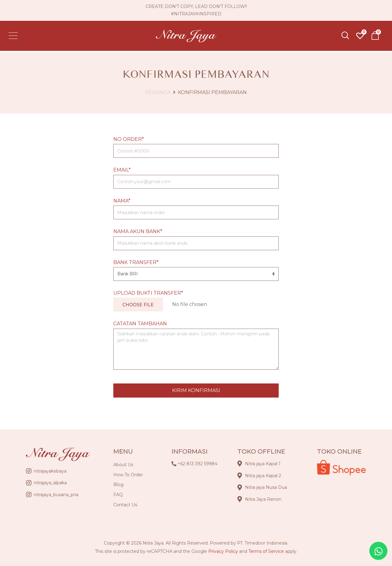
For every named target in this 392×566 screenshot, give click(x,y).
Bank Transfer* (136, 262)
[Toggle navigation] (15, 37)
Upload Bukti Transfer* (148, 293)
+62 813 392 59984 (198, 464)
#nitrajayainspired (196, 14)
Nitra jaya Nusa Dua (266, 487)
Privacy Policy (223, 551)
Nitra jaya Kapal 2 (263, 476)
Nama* (122, 201)
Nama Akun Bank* (138, 231)
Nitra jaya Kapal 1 (263, 464)
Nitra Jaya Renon (263, 499)
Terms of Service (266, 551)
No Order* (129, 139)
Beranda (158, 92)
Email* (122, 170)
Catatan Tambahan (140, 324)
